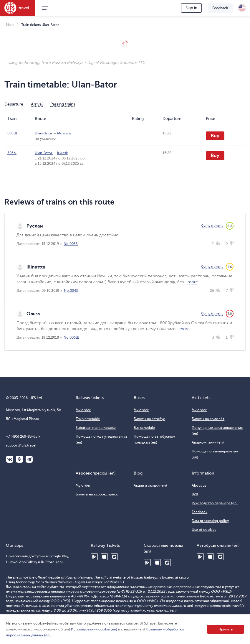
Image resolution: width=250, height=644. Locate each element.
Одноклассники (19, 459)
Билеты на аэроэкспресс (97, 494)
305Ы (12, 153)
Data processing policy (210, 521)
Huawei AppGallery (104, 557)
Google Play (94, 557)
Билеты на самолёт (208, 419)
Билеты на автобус (149, 419)
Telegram (29, 459)
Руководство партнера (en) (215, 503)
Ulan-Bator (44, 133)
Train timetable (88, 419)
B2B (195, 494)
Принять (226, 629)
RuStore (114, 557)
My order (83, 410)
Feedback (220, 8)
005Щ (12, 133)
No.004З (71, 291)
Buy (215, 136)
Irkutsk (62, 153)
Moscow (64, 133)
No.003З (71, 244)
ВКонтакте (10, 459)
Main (10, 25)
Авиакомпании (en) (208, 442)
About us (199, 485)
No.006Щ (71, 337)
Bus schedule (144, 428)
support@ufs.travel (21, 445)
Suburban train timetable (96, 428)
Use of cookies (204, 530)
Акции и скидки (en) (150, 485)
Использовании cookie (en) (94, 629)
